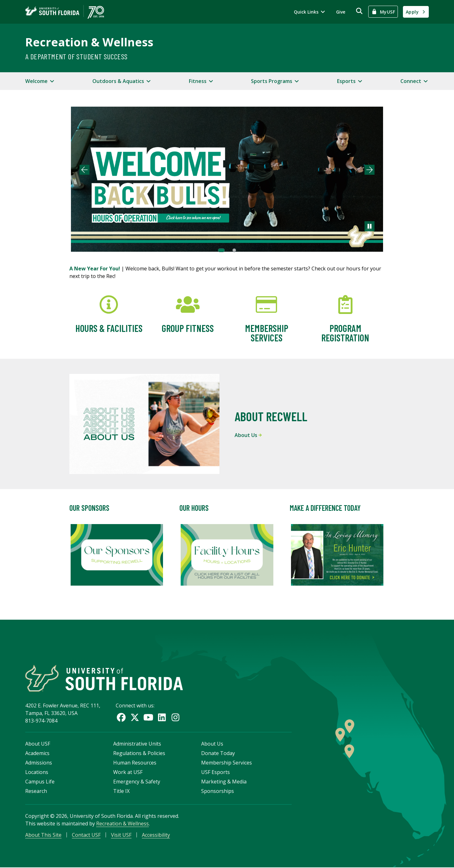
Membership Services (227, 763)
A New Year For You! (95, 269)
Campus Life (40, 782)
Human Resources (135, 763)
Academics (37, 753)
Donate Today (218, 753)
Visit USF (121, 835)
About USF (38, 744)
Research (36, 791)
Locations (37, 772)
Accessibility (156, 835)
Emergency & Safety (137, 782)
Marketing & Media (224, 782)
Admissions (39, 763)
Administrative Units (137, 744)
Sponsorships (218, 791)
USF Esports (215, 772)
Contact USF (86, 835)
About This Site (43, 835)
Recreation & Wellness (89, 42)
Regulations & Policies (139, 753)
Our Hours (194, 508)
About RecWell (271, 416)
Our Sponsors (89, 508)
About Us (248, 435)
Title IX (121, 791)
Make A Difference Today (325, 508)
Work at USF (128, 772)
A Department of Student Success (76, 56)
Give (341, 12)
